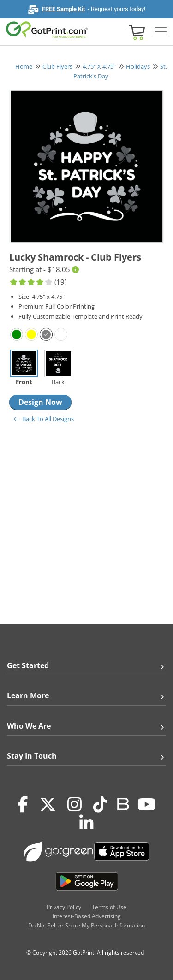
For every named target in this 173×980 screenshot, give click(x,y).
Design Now (40, 402)
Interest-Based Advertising (87, 916)
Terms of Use (109, 907)
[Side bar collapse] (161, 32)
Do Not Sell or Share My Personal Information (86, 925)
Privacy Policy (64, 907)
